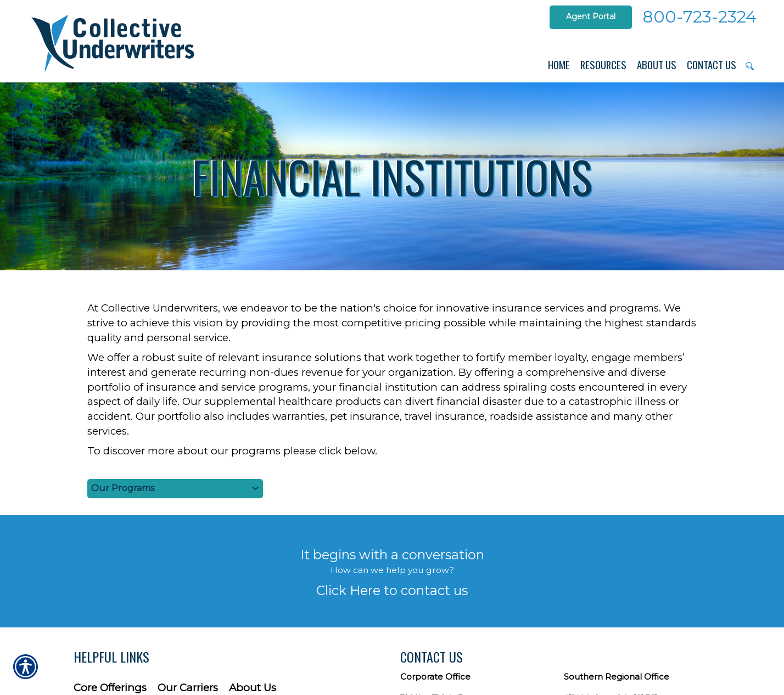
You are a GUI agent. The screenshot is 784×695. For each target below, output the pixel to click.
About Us (253, 688)
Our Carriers (188, 688)
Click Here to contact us (392, 590)
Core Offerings (110, 688)
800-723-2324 (700, 17)
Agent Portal (591, 16)
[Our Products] (175, 489)
